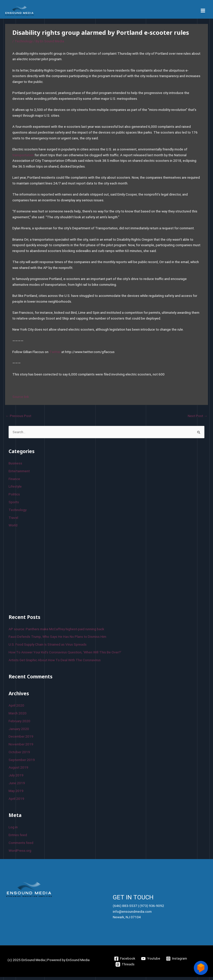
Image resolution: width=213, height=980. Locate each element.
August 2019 (18, 771)
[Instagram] (177, 962)
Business (15, 466)
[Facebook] (125, 962)
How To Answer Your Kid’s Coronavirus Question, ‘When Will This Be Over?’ (65, 655)
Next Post (198, 419)
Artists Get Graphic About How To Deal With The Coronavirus (55, 663)
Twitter (55, 355)
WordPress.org (20, 853)
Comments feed (21, 846)
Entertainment (19, 474)
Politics (14, 497)
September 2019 (22, 763)
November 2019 (21, 747)
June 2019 (17, 786)
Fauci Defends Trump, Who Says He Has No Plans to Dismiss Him (57, 640)
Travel (13, 521)
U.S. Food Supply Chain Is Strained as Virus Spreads (48, 648)
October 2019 (19, 755)
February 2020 (19, 724)
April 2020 (16, 709)
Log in (13, 830)
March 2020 (18, 716)
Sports (14, 505)
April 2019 (16, 802)
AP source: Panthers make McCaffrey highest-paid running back (56, 632)
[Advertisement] (46, 573)
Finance (14, 482)
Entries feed (18, 838)
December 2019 (21, 740)
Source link (21, 400)
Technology (24, 44)
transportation (23, 158)
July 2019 (16, 778)
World (13, 528)
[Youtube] (151, 962)
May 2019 (16, 794)
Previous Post (18, 419)
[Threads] (125, 967)
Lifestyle (15, 490)
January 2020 (19, 732)
